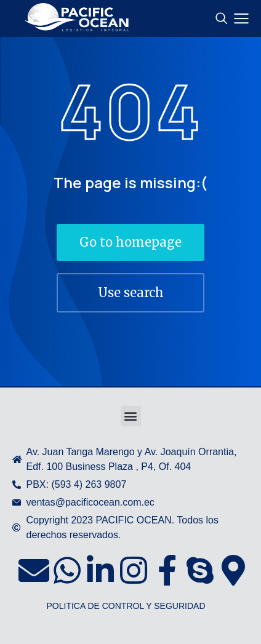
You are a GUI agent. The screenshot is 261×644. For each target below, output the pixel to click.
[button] (131, 416)
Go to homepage (130, 242)
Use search (131, 292)
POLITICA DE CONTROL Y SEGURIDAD (126, 606)
